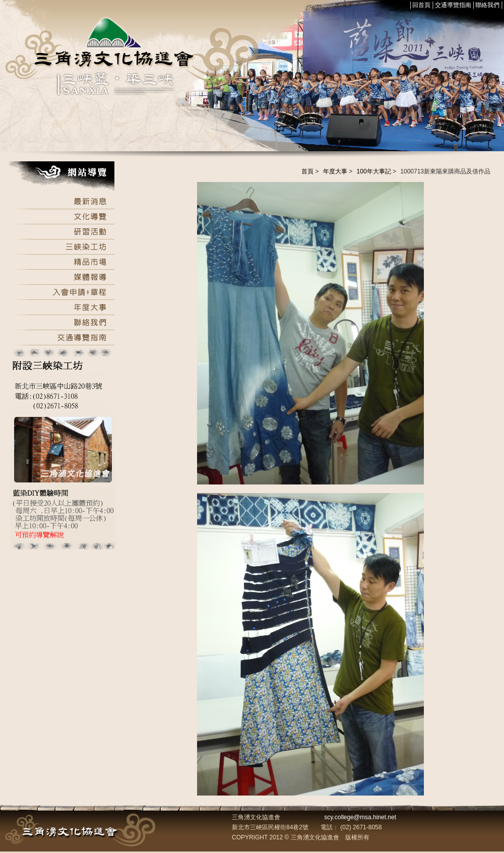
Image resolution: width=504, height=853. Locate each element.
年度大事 (335, 171)
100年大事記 (374, 171)
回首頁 (421, 5)
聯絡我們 (487, 5)
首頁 (307, 171)
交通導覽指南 (453, 5)
